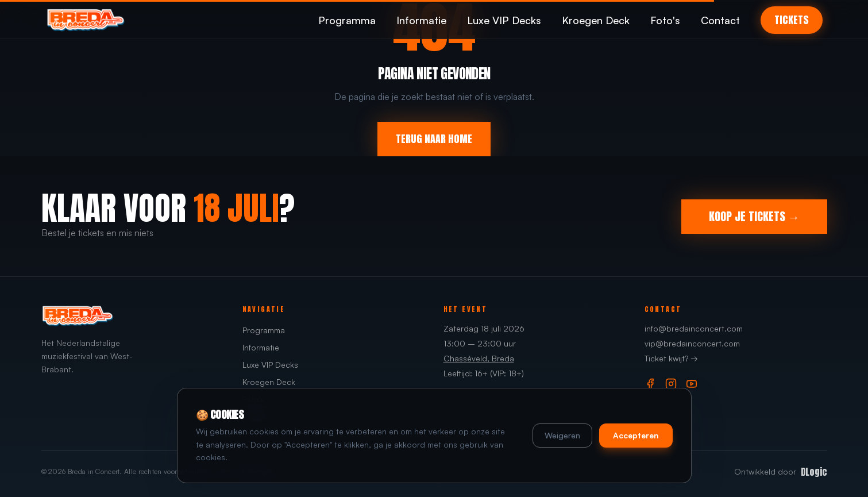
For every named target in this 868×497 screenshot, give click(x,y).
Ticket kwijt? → (671, 358)
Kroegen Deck (596, 20)
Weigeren (562, 435)
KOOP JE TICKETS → (754, 216)
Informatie (421, 20)
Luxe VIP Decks (504, 20)
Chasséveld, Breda (479, 358)
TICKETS (792, 20)
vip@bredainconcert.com (692, 343)
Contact (720, 20)
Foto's (665, 20)
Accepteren (636, 435)
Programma (347, 20)
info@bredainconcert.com (694, 328)
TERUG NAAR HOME (434, 139)
